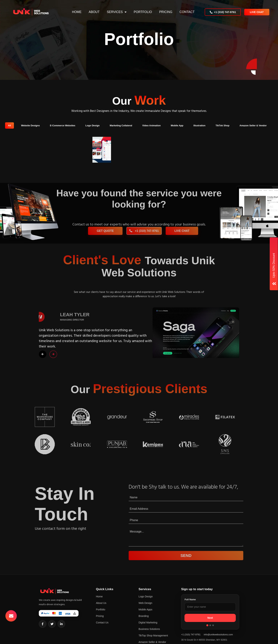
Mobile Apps (145, 609)
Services (114, 12)
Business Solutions (149, 629)
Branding (144, 616)
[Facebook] (43, 624)
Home (76, 12)
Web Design (145, 603)
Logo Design (93, 125)
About (94, 12)
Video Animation (151, 125)
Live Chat (257, 12)
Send (199, 556)
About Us (101, 603)
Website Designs (31, 125)
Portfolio (142, 12)
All (9, 125)
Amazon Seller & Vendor (253, 125)
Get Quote (118, 231)
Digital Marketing (148, 622)
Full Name (190, 599)
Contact (187, 12)
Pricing (165, 12)
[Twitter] (52, 624)
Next (210, 618)
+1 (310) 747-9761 (223, 12)
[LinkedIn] (61, 624)
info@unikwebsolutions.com (218, 635)
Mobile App (177, 125)
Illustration (199, 125)
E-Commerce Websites (63, 125)
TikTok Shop (222, 125)
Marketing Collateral (121, 125)
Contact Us (102, 622)
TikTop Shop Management (153, 636)
